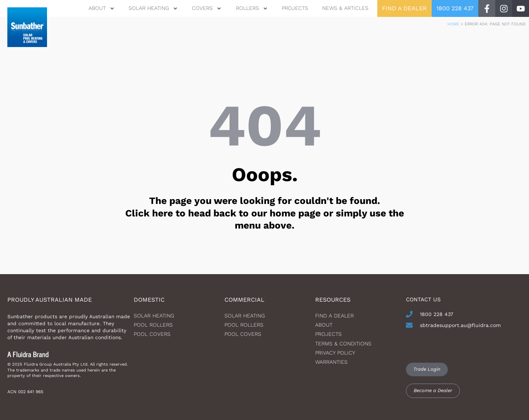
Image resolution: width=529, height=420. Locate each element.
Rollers (252, 8)
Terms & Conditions (343, 344)
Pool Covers (152, 334)
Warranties (331, 362)
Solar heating (154, 316)
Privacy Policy (335, 353)
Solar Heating (153, 8)
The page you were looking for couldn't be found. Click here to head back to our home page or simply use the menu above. (265, 213)
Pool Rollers (153, 325)
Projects (295, 8)
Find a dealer (334, 316)
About (101, 8)
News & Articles (345, 8)
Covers (207, 8)
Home (453, 24)
